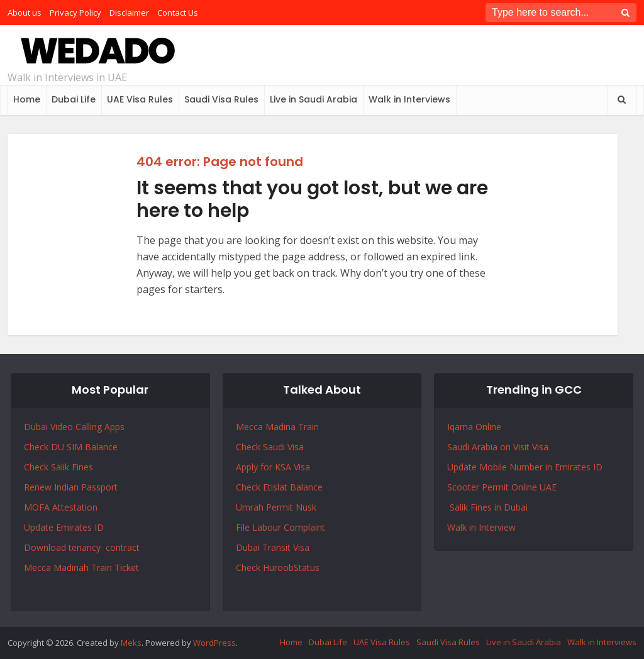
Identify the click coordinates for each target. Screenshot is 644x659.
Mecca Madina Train (277, 427)
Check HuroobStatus (278, 568)
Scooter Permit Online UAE (502, 487)
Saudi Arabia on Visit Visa (498, 447)
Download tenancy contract (83, 547)
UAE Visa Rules (140, 99)
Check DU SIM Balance (71, 447)
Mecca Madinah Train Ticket (81, 568)
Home (27, 99)
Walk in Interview (481, 527)
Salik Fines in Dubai (487, 507)
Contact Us (178, 13)
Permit (281, 507)
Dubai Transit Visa (273, 547)
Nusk (306, 507)
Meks (131, 643)
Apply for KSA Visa (273, 467)
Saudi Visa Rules (221, 99)
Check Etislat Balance (279, 487)
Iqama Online (474, 427)
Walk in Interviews (409, 99)
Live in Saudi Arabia (314, 99)
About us (25, 13)
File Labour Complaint (280, 527)
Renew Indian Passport (71, 487)
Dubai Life (74, 99)
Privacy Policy (75, 13)
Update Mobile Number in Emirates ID (525, 467)
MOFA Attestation (61, 507)
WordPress (214, 643)
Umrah (251, 507)
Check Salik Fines (58, 467)
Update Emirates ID (64, 527)
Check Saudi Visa (270, 447)
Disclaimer (129, 13)
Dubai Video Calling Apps (74, 427)
